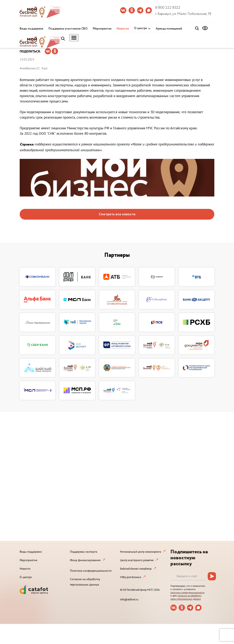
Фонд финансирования (85, 560)
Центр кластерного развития (137, 560)
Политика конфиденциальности (91, 571)
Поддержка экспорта (84, 552)
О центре (140, 28)
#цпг (45, 68)
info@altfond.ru (129, 599)
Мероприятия (102, 29)
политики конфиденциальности (188, 592)
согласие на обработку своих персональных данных (186, 597)
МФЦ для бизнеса (131, 577)
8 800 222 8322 (168, 8)
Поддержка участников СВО (68, 29)
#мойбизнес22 (30, 68)
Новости (123, 29)
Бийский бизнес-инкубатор (136, 569)
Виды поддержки (31, 29)
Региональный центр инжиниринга (141, 552)
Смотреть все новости (117, 214)
